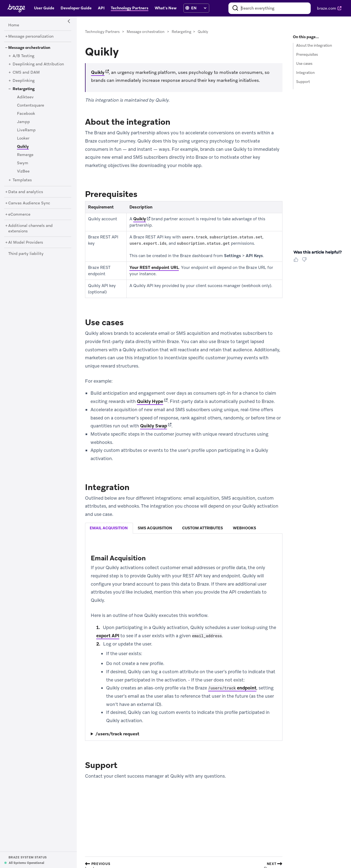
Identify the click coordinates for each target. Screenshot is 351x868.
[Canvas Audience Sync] (29, 203)
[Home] (14, 25)
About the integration (314, 45)
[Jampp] (23, 122)
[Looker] (23, 138)
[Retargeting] (24, 89)
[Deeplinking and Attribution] (38, 64)
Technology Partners (102, 32)
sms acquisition (155, 528)
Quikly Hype (150, 401)
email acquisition (109, 528)
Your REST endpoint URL (154, 268)
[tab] (109, 528)
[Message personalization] (31, 37)
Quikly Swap (154, 426)
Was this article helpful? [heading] (318, 252)
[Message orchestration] (29, 48)
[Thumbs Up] (297, 261)
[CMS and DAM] (26, 73)
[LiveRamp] (26, 130)
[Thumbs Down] (305, 261)
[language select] (199, 8)
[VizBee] (23, 171)
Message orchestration (146, 32)
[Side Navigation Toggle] (69, 21)
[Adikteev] (25, 97)
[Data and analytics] (26, 192)
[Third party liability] (26, 254)
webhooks (244, 528)
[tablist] (184, 528)
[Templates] (22, 180)
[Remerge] (25, 155)
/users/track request (117, 734)
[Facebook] (26, 114)
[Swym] (23, 163)
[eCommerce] (19, 215)
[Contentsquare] (31, 105)
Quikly (98, 72)
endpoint (232, 688)
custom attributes (203, 528)
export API (108, 636)
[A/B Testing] (23, 56)
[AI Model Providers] (26, 243)
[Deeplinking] (24, 81)
